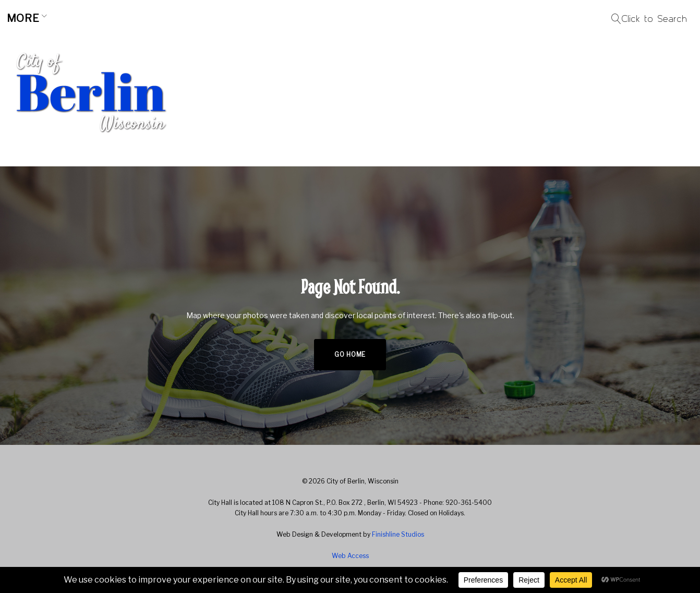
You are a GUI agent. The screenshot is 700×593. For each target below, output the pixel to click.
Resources (358, 18)
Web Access (350, 556)
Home (30, 18)
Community (99, 18)
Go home (350, 354)
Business (187, 18)
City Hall (269, 18)
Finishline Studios (398, 534)
